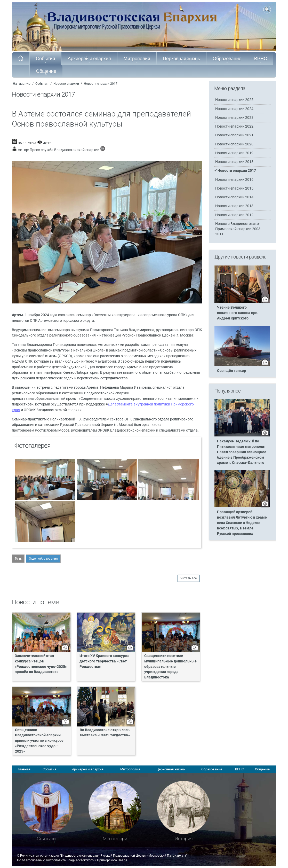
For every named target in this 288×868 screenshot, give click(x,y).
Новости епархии (66, 84)
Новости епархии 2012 (234, 215)
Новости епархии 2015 (234, 188)
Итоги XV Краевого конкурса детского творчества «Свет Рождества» (104, 661)
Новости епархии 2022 (234, 126)
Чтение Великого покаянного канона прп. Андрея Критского (238, 313)
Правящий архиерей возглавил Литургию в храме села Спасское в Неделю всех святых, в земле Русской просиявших (242, 523)
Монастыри (115, 839)
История (184, 839)
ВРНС (261, 60)
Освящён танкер (231, 371)
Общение (46, 73)
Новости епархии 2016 (234, 180)
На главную (22, 84)
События (45, 60)
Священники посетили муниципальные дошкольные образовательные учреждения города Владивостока (170, 667)
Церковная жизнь (181, 60)
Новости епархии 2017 (101, 84)
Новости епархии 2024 (234, 109)
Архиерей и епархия (89, 60)
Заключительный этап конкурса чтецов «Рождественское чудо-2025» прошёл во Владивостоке (41, 664)
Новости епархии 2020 (234, 144)
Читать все (189, 578)
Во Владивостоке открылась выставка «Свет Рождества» (105, 733)
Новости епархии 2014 (234, 197)
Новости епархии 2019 (234, 153)
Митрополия (137, 60)
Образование (227, 60)
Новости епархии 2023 (234, 118)
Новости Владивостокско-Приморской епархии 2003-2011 (238, 229)
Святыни (46, 839)
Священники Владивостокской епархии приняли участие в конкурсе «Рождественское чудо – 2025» (39, 741)
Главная (24, 769)
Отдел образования (43, 559)
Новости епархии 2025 (234, 100)
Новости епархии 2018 (234, 162)
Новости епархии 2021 (234, 135)
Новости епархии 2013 (234, 206)
